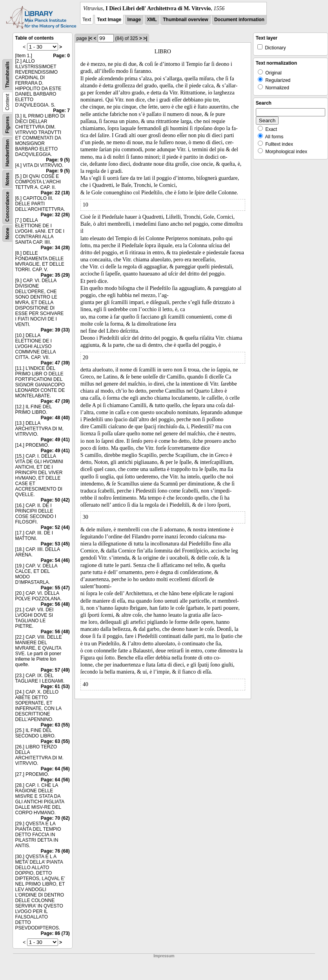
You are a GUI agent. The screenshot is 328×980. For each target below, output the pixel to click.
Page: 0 (61, 56)
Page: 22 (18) (55, 193)
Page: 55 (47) (55, 588)
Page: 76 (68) (55, 851)
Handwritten (7, 153)
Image (134, 20)
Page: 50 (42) (55, 500)
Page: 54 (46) (55, 560)
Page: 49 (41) (55, 440)
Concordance (7, 207)
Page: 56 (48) (55, 604)
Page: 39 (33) (55, 330)
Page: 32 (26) (55, 215)
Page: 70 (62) (55, 818)
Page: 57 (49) (55, 670)
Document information (239, 20)
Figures (7, 125)
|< (90, 38)
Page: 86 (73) (55, 933)
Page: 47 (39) (55, 363)
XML (152, 20)
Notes (7, 179)
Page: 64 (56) (55, 769)
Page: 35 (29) (55, 275)
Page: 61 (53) (55, 687)
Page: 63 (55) (55, 725)
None (7, 234)
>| (145, 38)
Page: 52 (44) (55, 527)
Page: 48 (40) (55, 418)
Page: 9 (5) (58, 160)
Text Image (109, 20)
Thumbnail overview (185, 20)
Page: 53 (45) (55, 544)
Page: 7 (61, 110)
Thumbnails (7, 75)
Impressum (164, 956)
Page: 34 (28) (55, 248)
